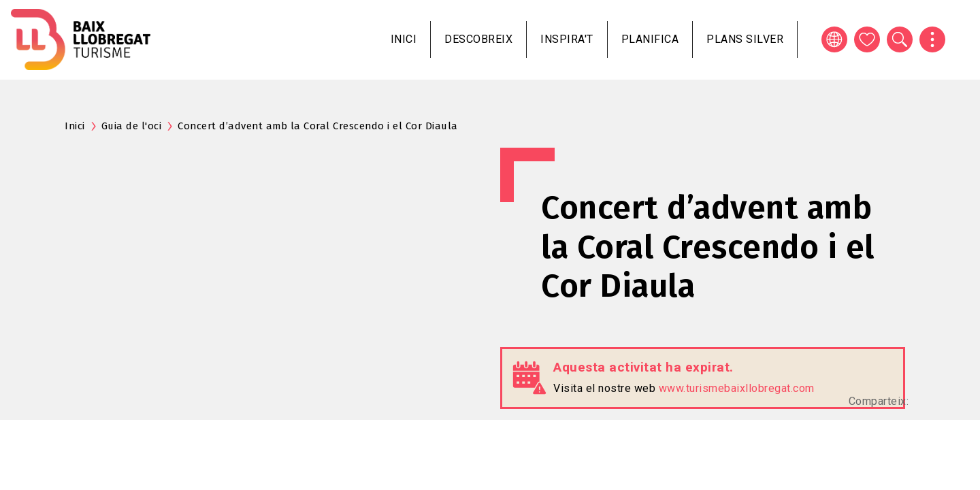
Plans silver (745, 39)
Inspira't (567, 39)
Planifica (650, 39)
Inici (404, 39)
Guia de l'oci (132, 126)
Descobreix (478, 39)
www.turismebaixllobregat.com (737, 388)
